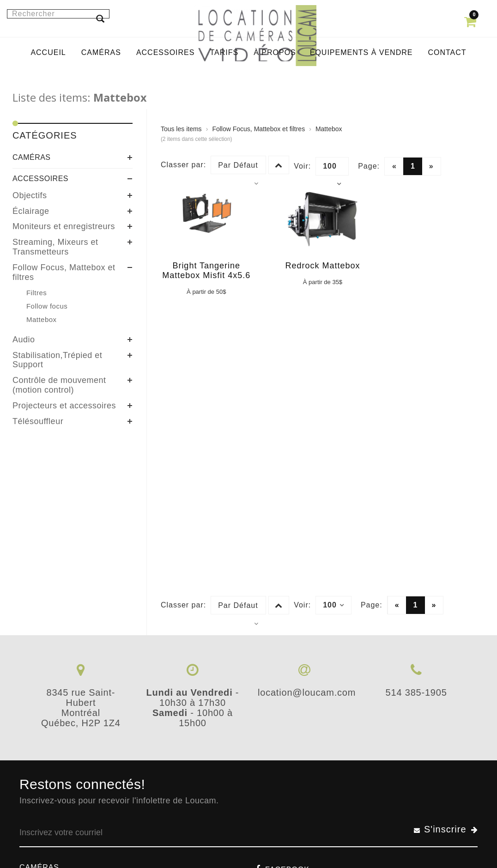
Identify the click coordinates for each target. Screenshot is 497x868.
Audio (24, 340)
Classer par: (183, 165)
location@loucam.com (307, 692)
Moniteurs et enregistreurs (64, 226)
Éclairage (31, 211)
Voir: (302, 166)
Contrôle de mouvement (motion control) (59, 385)
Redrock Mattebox (322, 266)
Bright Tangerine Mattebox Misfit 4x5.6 (206, 270)
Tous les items (181, 129)
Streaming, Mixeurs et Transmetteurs (55, 247)
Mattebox (329, 129)
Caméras (32, 157)
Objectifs (30, 195)
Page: (369, 166)
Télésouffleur (38, 421)
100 (332, 169)
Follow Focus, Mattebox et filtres (64, 272)
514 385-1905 (416, 692)
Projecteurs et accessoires (64, 406)
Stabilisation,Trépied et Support (57, 360)
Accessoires (40, 179)
